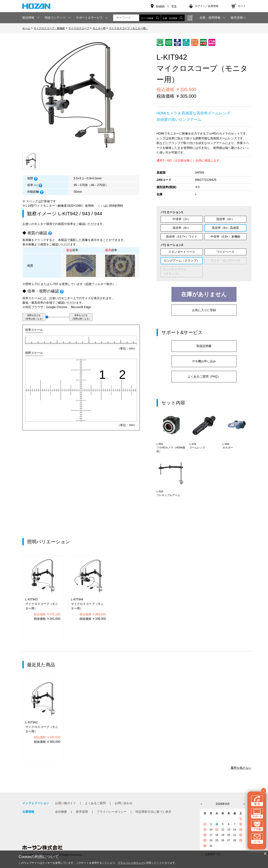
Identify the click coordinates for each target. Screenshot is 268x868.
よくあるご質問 (95, 803)
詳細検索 (190, 18)
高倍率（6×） (182, 228)
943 (86, 214)
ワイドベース (225, 252)
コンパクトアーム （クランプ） (181, 272)
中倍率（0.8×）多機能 (225, 237)
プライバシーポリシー (112, 812)
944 (98, 214)
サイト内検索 (150, 18)
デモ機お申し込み (204, 361)
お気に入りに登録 (204, 310)
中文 (174, 6)
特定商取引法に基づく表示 (153, 812)
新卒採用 (82, 812)
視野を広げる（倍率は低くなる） (34, 317)
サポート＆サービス (89, 18)
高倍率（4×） (225, 219)
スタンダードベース (182, 252)
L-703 (54, 284)
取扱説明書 (204, 346)
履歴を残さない (241, 768)
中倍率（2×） (182, 219)
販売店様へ (238, 18)
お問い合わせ (124, 803)
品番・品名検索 (173, 18)
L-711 (36, 284)
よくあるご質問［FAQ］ (204, 377)
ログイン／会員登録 (207, 6)
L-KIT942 (68, 214)
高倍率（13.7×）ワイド (182, 237)
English (160, 6)
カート (242, 6)
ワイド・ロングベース (225, 261)
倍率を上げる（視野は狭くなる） (81, 317)
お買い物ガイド (66, 803)
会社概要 (61, 812)
